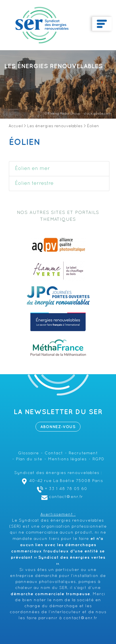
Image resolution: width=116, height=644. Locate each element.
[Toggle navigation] (102, 24)
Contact (54, 453)
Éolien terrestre (34, 184)
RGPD (98, 459)
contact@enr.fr (61, 497)
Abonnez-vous (58, 427)
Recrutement (83, 453)
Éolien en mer (32, 169)
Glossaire (28, 453)
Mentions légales (67, 459)
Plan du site (29, 459)
